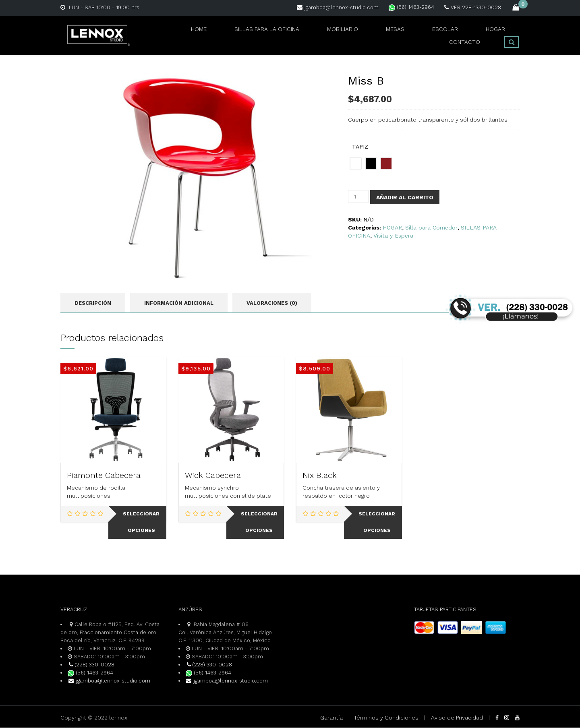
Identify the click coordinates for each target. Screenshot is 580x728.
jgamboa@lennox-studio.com (338, 7)
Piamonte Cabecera (104, 476)
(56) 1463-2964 (411, 7)
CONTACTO (469, 35)
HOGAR (426, 35)
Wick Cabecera (213, 476)
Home (158, 35)
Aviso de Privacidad (457, 718)
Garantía (331, 718)
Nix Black (320, 476)
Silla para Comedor (431, 227)
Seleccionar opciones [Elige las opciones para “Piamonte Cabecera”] (141, 522)
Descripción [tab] (93, 303)
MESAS (342, 35)
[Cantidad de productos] (358, 196)
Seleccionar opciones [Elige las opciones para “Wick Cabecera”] (259, 522)
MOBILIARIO (297, 35)
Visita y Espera (393, 236)
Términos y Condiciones (386, 718)
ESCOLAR (384, 35)
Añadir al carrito (405, 197)
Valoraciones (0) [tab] (272, 303)
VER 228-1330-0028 (473, 7)
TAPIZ (360, 147)
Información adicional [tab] (179, 303)
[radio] (356, 163)
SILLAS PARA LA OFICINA (223, 35)
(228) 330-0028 (91, 665)
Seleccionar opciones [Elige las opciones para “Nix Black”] (377, 522)
